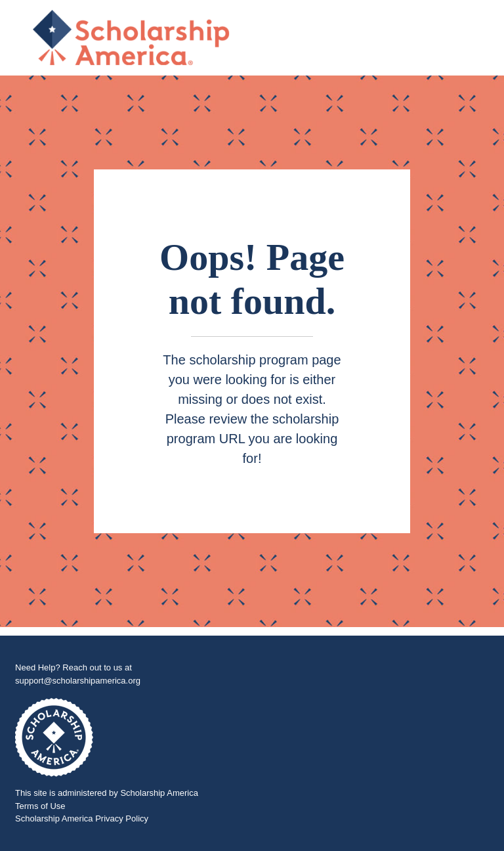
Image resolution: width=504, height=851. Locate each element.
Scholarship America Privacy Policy (82, 818)
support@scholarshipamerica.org (78, 681)
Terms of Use (40, 806)
